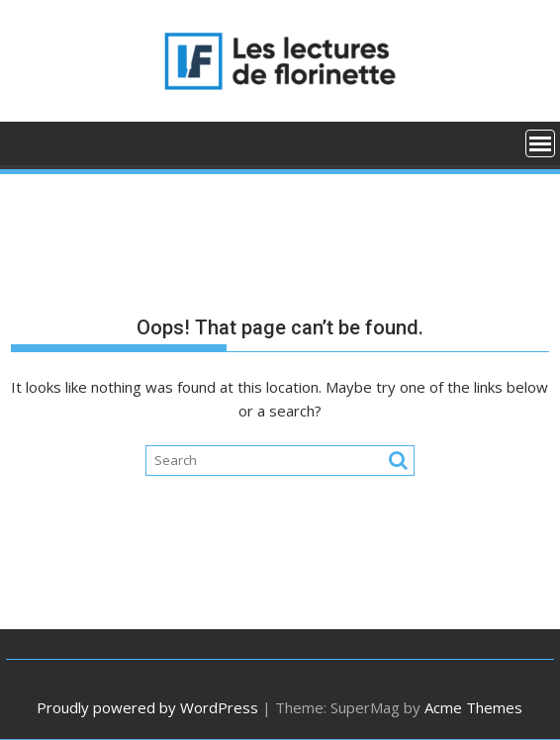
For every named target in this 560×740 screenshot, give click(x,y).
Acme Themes (473, 707)
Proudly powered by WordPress (147, 707)
